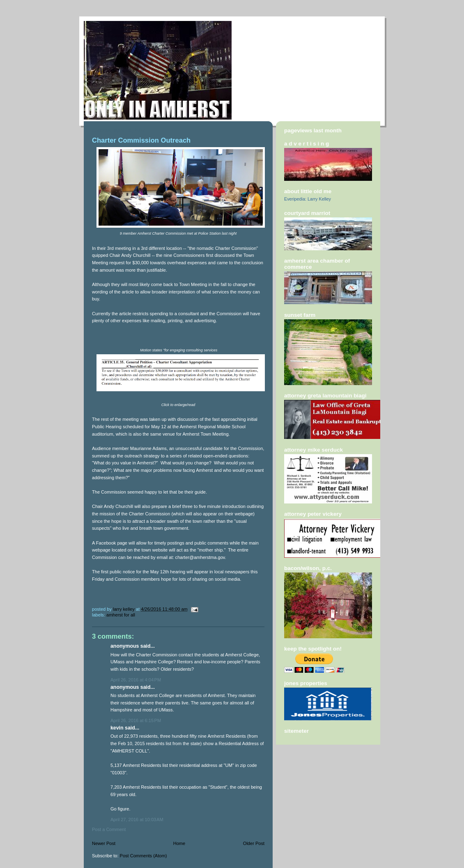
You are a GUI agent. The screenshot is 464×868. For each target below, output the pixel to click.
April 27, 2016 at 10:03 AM (137, 820)
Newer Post (104, 843)
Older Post (254, 843)
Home (179, 843)
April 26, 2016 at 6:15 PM (136, 720)
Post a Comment (109, 829)
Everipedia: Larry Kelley (308, 199)
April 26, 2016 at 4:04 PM (136, 680)
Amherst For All (121, 615)
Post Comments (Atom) (144, 856)
